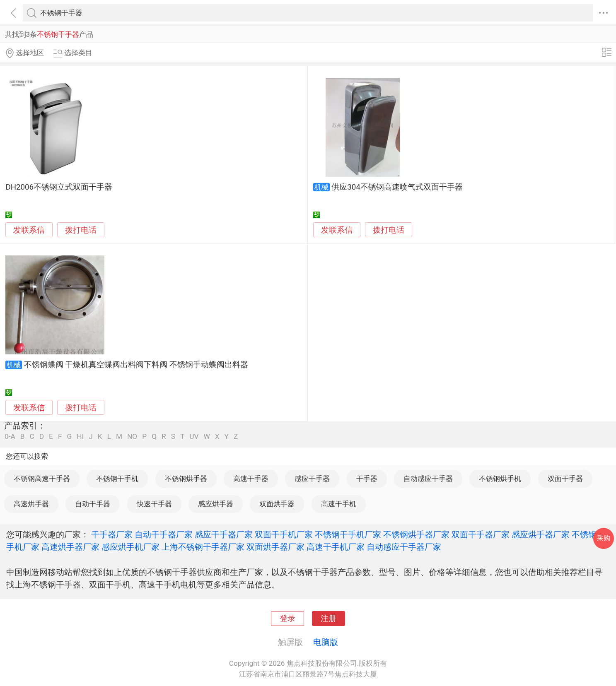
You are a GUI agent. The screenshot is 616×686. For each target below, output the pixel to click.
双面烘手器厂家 (275, 547)
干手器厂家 (112, 534)
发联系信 (29, 230)
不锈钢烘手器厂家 (416, 534)
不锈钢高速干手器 (42, 479)
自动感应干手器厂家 (404, 547)
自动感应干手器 (428, 479)
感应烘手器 (216, 504)
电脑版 (326, 642)
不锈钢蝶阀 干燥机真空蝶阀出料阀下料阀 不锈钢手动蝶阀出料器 (136, 365)
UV (194, 437)
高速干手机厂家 (336, 547)
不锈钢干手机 (117, 479)
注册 (329, 619)
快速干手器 (154, 504)
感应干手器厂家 (224, 534)
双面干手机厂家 (284, 534)
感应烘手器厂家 (541, 534)
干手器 (367, 479)
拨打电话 (81, 230)
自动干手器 (93, 504)
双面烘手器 (277, 504)
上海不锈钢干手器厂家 (203, 547)
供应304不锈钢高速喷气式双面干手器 (397, 187)
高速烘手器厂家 (70, 547)
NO (132, 437)
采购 (604, 538)
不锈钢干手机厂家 (348, 534)
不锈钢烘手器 (186, 479)
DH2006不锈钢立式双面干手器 (59, 187)
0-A (10, 437)
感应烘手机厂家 (130, 547)
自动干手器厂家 (164, 534)
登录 (287, 619)
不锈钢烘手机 (500, 479)
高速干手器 (251, 479)
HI (80, 437)
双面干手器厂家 (481, 534)
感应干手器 (312, 479)
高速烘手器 (31, 504)
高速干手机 (339, 504)
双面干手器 (565, 479)
